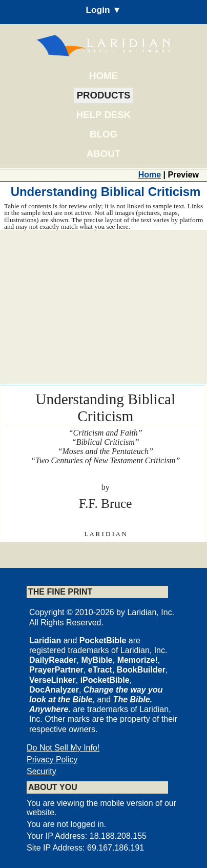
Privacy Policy (52, 759)
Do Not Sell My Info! (63, 748)
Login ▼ (103, 10)
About (103, 154)
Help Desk (103, 115)
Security (42, 771)
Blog (103, 134)
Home (103, 76)
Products (104, 95)
